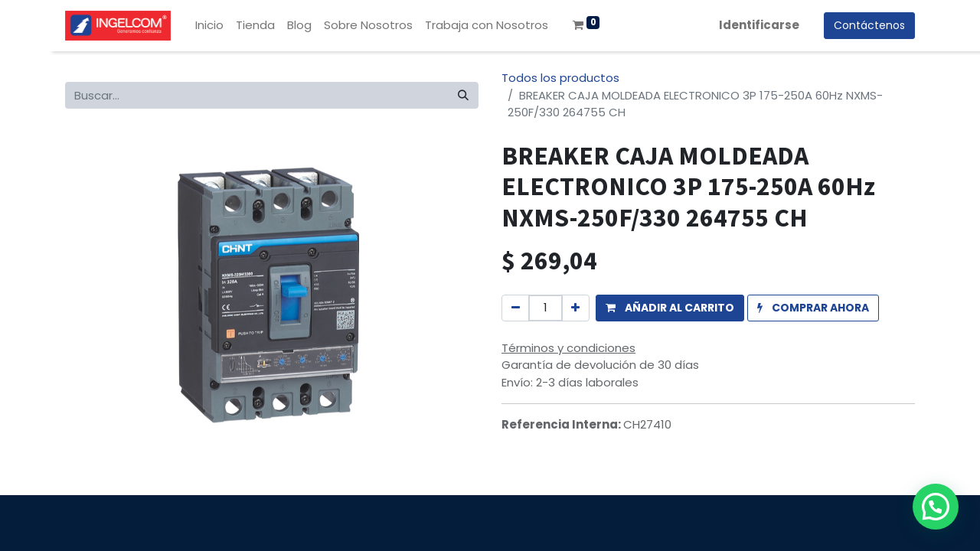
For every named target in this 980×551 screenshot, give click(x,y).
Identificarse (759, 25)
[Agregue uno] (575, 308)
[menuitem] (209, 26)
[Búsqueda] (463, 95)
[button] (670, 308)
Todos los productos (560, 78)
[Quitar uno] (516, 308)
